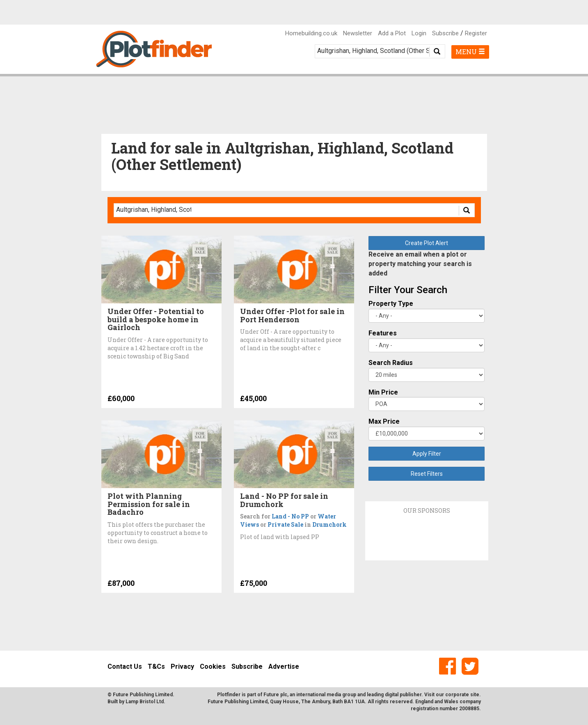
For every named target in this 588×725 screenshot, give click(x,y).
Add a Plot (392, 33)
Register (476, 33)
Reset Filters (427, 474)
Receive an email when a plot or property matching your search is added (420, 264)
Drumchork (329, 524)
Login (419, 33)
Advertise (284, 666)
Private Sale (285, 524)
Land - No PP (290, 516)
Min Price (383, 392)
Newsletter (358, 33)
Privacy (182, 666)
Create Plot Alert (427, 243)
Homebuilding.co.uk (311, 33)
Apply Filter (427, 454)
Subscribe (445, 33)
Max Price (384, 421)
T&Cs (156, 666)
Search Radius (391, 363)
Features (383, 333)
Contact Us (125, 666)
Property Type (391, 304)
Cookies (213, 666)
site (475, 695)
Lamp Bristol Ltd (145, 702)
